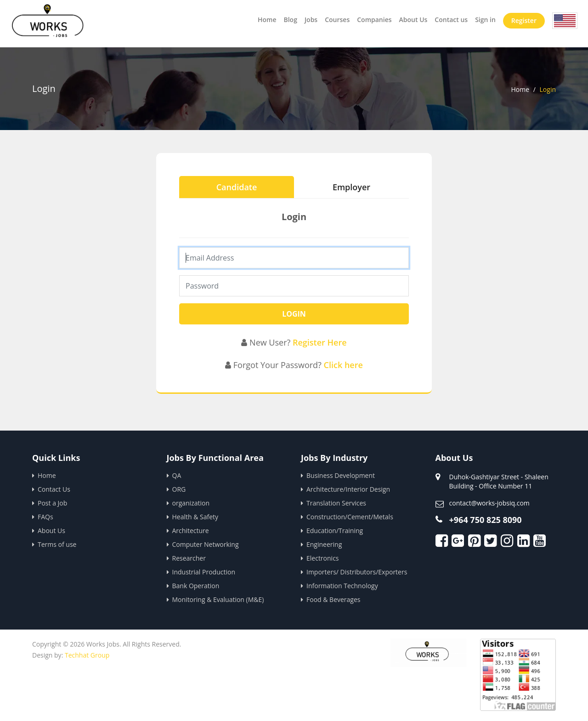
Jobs (311, 20)
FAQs (45, 517)
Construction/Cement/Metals (350, 517)
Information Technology (342, 586)
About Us (413, 20)
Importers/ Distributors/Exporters (357, 572)
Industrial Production (204, 572)
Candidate (237, 187)
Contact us (451, 20)
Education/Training (335, 531)
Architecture (191, 531)
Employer (351, 187)
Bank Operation (196, 586)
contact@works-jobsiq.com (489, 503)
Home (267, 20)
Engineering (324, 544)
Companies (374, 20)
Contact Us (54, 489)
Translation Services (336, 503)
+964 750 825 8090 (486, 520)
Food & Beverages (334, 599)
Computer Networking (206, 544)
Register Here (320, 342)
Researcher (189, 558)
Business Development (341, 475)
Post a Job (52, 503)
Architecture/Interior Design (348, 489)
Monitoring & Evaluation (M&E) (218, 599)
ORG (179, 489)
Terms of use (57, 544)
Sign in (485, 20)
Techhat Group (87, 655)
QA (177, 475)
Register (524, 20)
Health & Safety (195, 517)
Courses (337, 20)
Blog (290, 20)
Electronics (323, 558)
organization (191, 503)
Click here (343, 365)
